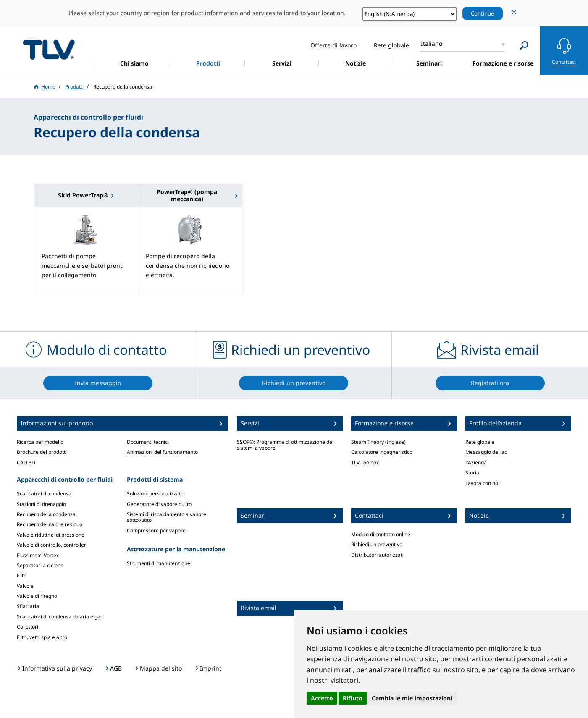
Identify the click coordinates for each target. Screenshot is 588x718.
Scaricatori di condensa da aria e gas (60, 617)
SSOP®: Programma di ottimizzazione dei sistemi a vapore (285, 445)
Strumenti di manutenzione (159, 563)
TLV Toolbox (365, 463)
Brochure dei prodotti (42, 452)
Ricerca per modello (40, 442)
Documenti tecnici (148, 442)
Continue (483, 13)
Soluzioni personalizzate (155, 494)
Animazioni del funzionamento (162, 452)
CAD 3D (26, 463)
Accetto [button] (322, 698)
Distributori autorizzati (377, 555)
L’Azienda (476, 463)
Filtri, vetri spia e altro (42, 637)
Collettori (28, 627)
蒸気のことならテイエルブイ (49, 49)
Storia (472, 473)
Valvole (25, 586)
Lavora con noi (482, 483)
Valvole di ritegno (37, 596)
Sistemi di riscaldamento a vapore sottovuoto (167, 517)
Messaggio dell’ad (486, 452)
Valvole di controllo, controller (51, 545)
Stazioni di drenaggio (41, 504)
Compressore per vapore (156, 531)
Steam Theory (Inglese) (378, 442)
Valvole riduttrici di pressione (51, 535)
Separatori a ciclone (40, 565)
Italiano (432, 43)
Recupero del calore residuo (50, 524)
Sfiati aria (28, 606)
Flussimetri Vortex (38, 555)
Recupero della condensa (46, 514)
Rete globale (480, 442)
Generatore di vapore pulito (159, 504)
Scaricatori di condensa (44, 494)
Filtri (22, 575)
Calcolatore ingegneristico (382, 452)
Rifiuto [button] (353, 698)
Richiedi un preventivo (377, 544)
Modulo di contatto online (381, 534)
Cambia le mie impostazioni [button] (412, 698)
